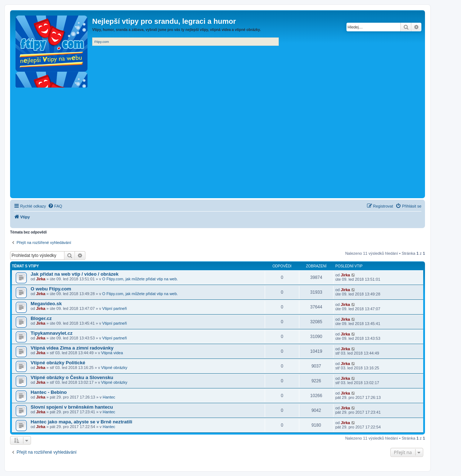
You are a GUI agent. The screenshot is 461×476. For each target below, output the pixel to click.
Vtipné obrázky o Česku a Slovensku (72, 377)
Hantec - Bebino (49, 392)
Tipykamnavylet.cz (52, 333)
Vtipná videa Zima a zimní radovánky (72, 348)
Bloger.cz (41, 318)
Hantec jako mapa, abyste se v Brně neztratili (81, 422)
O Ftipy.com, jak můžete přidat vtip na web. (140, 279)
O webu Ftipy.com (51, 289)
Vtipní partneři (115, 308)
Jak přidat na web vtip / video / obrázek (75, 274)
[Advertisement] (218, 142)
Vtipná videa (112, 353)
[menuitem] (55, 206)
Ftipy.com (102, 42)
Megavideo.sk (46, 304)
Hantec (109, 397)
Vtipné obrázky (114, 368)
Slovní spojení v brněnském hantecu (72, 407)
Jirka (41, 279)
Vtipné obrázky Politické (58, 363)
